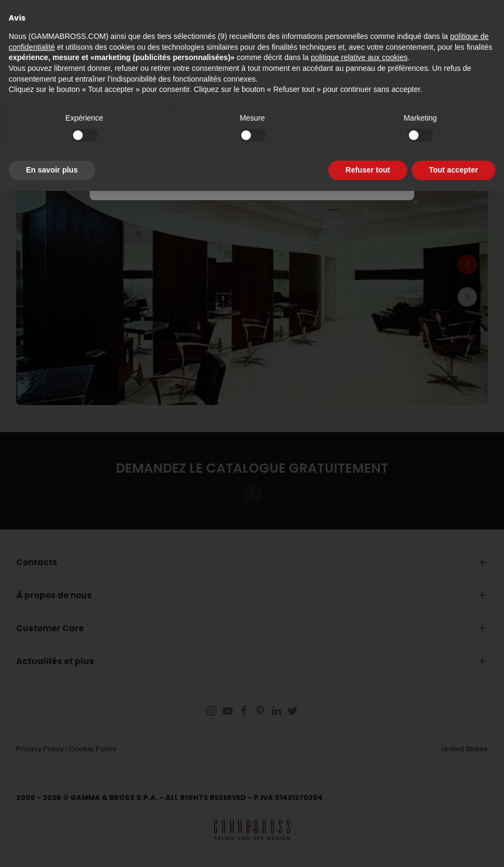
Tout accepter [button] (453, 170)
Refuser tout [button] (368, 170)
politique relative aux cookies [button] (359, 57)
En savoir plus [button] (52, 170)
